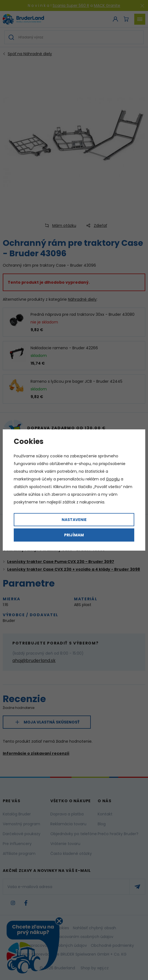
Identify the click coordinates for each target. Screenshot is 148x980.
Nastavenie (74, 520)
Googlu (113, 479)
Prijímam (74, 535)
